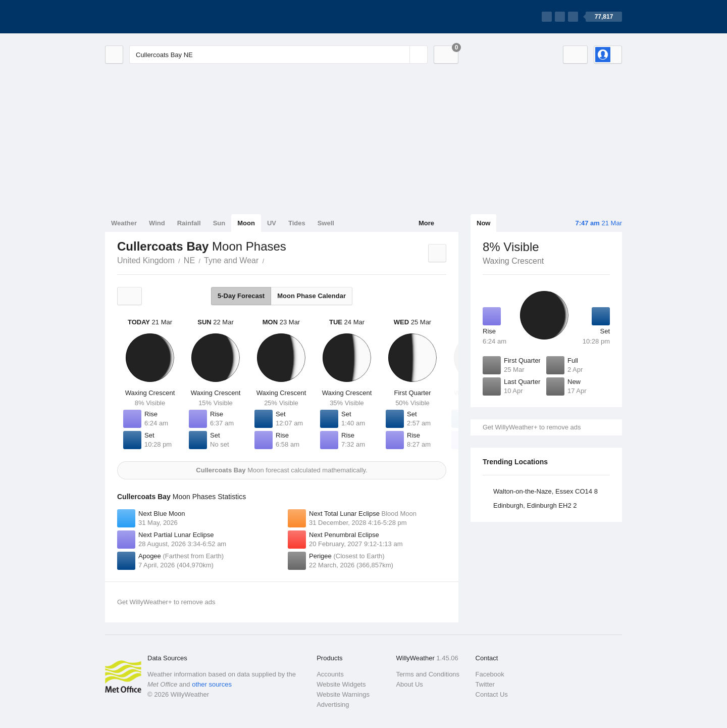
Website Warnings (343, 694)
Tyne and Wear (231, 260)
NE (189, 260)
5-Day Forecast (241, 296)
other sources (212, 684)
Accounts (330, 674)
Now (483, 223)
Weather (124, 223)
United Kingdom (146, 260)
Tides (297, 223)
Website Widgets (341, 684)
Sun (219, 223)
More (426, 223)
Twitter (485, 684)
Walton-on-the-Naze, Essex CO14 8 (546, 491)
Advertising (333, 705)
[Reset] (401, 55)
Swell (326, 223)
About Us (409, 684)
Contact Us (492, 694)
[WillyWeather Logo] (152, 17)
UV (272, 223)
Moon (246, 223)
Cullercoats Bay (270, 260)
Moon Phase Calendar (311, 296)
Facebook (490, 674)
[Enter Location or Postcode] (278, 55)
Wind (157, 223)
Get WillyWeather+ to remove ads (532, 427)
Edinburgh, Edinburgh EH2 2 (535, 505)
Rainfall (189, 223)
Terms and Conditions (428, 674)
